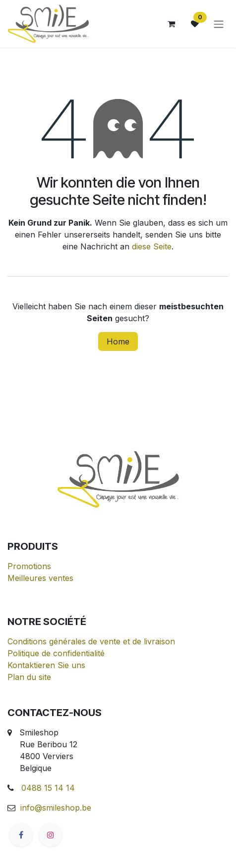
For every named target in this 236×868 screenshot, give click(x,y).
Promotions (29, 566)
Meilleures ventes (40, 578)
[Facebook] (21, 835)
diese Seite (152, 246)
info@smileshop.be (56, 808)
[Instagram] (51, 835)
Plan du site (29, 677)
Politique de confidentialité (56, 653)
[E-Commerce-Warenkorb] (171, 24)
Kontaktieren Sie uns (46, 665)
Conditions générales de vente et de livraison (91, 641)
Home (118, 341)
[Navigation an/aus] (219, 24)
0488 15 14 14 (48, 788)
